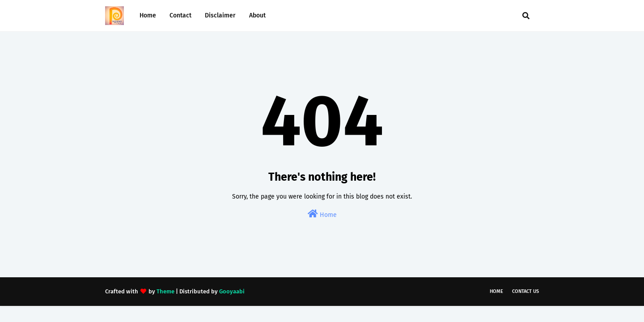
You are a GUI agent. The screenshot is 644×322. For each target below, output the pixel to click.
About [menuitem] (257, 15)
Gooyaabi (232, 291)
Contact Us (525, 291)
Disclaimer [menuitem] (220, 15)
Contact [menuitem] (180, 15)
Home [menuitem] (148, 15)
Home (322, 214)
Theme (165, 291)
